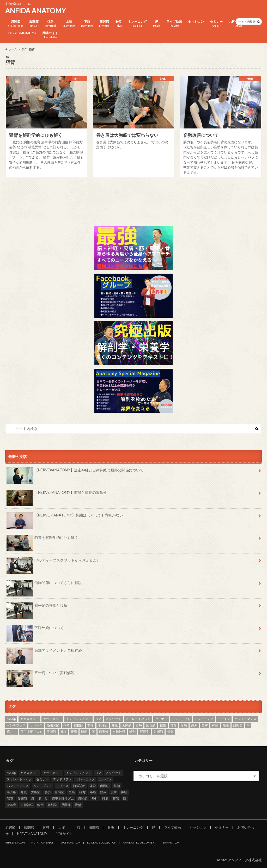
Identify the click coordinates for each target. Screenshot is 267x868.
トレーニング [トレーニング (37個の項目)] (204, 719)
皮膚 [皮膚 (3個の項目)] (205, 725)
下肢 (87, 24)
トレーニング (137, 24)
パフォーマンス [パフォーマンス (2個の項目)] (245, 719)
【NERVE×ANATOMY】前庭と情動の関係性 (57, 494)
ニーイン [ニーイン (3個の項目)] (224, 719)
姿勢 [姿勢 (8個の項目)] (139, 725)
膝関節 (104, 24)
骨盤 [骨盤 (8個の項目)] (170, 732)
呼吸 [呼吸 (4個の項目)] (115, 725)
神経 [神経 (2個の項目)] (215, 725)
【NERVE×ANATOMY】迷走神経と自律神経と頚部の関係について (75, 472)
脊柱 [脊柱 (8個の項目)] (63, 732)
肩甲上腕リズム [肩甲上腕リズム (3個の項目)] (32, 732)
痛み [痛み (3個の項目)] (194, 725)
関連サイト (50, 35)
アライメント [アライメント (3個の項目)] (52, 719)
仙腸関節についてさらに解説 (44, 584)
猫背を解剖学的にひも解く (42, 539)
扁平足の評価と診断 (37, 607)
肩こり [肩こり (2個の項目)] (11, 732)
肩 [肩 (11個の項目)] (248, 725)
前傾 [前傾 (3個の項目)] (90, 725)
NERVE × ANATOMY (22, 33)
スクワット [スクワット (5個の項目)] (113, 719)
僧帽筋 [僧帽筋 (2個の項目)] (78, 725)
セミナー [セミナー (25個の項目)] (161, 719)
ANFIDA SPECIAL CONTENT (139, 842)
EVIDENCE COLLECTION (102, 842)
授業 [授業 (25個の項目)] (163, 725)
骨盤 (119, 24)
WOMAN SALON (71, 842)
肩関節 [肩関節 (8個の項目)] (51, 732)
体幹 (51, 24)
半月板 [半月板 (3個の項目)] (103, 725)
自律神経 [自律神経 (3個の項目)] (119, 732)
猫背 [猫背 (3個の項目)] (173, 725)
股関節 (34, 24)
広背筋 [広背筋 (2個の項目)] (151, 725)
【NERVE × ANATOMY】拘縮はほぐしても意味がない (65, 517)
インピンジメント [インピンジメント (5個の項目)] (78, 719)
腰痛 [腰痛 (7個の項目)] (74, 732)
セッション (196, 21)
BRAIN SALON (171, 842)
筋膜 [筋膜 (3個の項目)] (226, 725)
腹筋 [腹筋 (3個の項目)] (84, 732)
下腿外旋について (35, 630)
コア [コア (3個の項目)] (98, 719)
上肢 (69, 24)
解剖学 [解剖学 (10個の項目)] (144, 732)
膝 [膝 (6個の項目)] (93, 732)
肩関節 (16, 24)
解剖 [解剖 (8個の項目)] (132, 732)
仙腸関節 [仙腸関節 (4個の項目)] (53, 725)
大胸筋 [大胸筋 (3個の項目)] (127, 725)
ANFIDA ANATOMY (35, 11)
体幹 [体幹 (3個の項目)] (66, 725)
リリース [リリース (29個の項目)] (36, 725)
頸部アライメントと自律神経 (44, 652)
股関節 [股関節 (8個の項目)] (238, 725)
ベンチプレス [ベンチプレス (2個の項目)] (16, 725)
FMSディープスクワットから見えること (53, 562)
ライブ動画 (174, 24)
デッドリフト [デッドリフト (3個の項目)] (181, 719)
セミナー (216, 24)
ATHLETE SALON (15, 842)
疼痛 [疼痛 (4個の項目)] (184, 725)
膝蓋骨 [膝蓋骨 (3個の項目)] (104, 732)
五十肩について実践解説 (41, 675)
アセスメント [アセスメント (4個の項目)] (29, 719)
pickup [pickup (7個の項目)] (11, 719)
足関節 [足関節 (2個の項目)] (158, 732)
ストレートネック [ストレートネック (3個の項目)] (138, 719)
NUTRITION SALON (43, 842)
